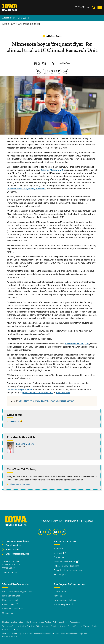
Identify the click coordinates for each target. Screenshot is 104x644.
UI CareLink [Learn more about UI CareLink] (8, 613)
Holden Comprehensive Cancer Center (49, 634)
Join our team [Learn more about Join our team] (60, 591)
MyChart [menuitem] (22, 18)
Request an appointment (17, 541)
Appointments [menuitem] (9, 18)
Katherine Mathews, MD (52, 170)
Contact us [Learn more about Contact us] (59, 557)
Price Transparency (10, 629)
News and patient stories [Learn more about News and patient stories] (65, 600)
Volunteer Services (91, 626)
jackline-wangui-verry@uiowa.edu (38, 393)
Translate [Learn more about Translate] (79, 7)
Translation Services (11, 626)
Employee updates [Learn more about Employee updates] (62, 604)
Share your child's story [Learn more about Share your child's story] (65, 562)
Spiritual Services (75, 626)
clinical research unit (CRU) (77, 344)
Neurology (15, 421)
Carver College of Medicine (22, 634)
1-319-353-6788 (63, 393)
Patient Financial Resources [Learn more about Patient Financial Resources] (66, 566)
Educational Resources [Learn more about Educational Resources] (13, 609)
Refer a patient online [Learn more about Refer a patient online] (12, 596)
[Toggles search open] (95, 8)
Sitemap (6, 634)
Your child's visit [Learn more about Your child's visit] (61, 549)
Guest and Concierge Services (54, 626)
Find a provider (13, 550)
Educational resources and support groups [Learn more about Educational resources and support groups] (73, 570)
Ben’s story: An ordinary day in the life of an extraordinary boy (47, 401)
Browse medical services (17, 554)
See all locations (14, 545)
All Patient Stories (52, 36)
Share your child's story (20, 484)
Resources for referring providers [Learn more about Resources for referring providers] (17, 591)
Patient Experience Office (30, 626)
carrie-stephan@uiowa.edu (19, 389)
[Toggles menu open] (100, 8)
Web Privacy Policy (61, 622)
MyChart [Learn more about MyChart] (58, 553)
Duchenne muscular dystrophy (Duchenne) (27, 189)
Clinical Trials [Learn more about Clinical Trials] (9, 604)
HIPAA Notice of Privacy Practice (38, 622)
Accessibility (75, 622)
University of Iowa (10, 637)
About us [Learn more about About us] (58, 596)
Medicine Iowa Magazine (77, 634)
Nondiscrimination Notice (13, 622)
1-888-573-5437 (10, 573)
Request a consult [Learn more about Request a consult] (10, 600)
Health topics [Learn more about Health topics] (60, 574)
